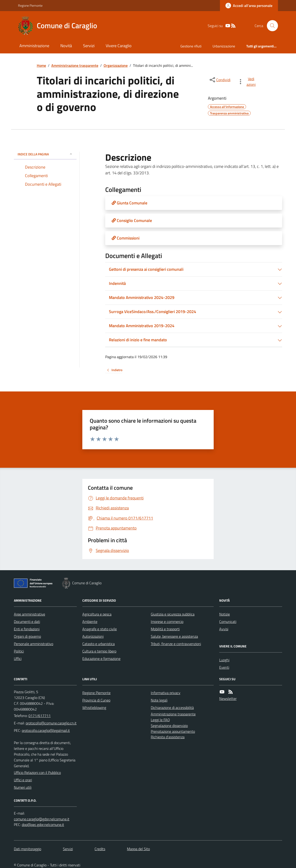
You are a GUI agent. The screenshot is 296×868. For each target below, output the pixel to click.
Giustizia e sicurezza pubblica (173, 614)
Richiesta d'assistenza (168, 737)
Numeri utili (23, 787)
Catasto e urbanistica (99, 644)
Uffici (18, 659)
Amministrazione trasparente (75, 65)
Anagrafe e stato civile (100, 629)
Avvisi (224, 629)
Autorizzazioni (93, 636)
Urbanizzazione (224, 46)
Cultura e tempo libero (99, 651)
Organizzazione (116, 65)
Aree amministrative (29, 614)
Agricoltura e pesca (97, 614)
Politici (19, 651)
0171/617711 (40, 716)
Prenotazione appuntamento (173, 731)
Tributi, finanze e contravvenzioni (176, 644)
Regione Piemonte (30, 5)
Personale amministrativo (34, 644)
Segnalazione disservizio (169, 726)
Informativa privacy (166, 693)
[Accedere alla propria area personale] (249, 6)
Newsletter (228, 699)
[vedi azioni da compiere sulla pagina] (248, 82)
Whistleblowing (94, 708)
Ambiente (90, 622)
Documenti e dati (27, 622)
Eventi (224, 667)
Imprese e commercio (167, 622)
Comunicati (228, 622)
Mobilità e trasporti (165, 629)
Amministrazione (34, 46)
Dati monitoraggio (28, 849)
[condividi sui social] (220, 80)
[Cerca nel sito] (271, 26)
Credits (100, 849)
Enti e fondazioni (27, 629)
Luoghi (224, 660)
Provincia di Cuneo (96, 700)
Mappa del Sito (138, 849)
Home (41, 65)
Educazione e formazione (101, 659)
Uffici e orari (23, 780)
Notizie (225, 614)
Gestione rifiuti (191, 46)
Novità (66, 46)
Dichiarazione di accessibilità (172, 708)
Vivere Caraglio (119, 46)
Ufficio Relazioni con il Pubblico (37, 773)
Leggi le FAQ (160, 720)
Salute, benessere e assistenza (174, 636)
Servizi (89, 46)
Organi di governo (27, 636)
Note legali (159, 700)
